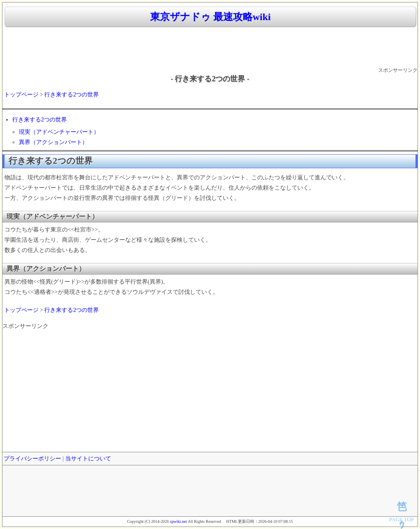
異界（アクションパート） (53, 142)
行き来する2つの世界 (72, 95)
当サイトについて (88, 459)
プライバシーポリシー (32, 459)
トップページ (21, 95)
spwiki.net (178, 521)
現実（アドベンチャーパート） (59, 132)
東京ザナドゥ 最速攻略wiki (210, 17)
